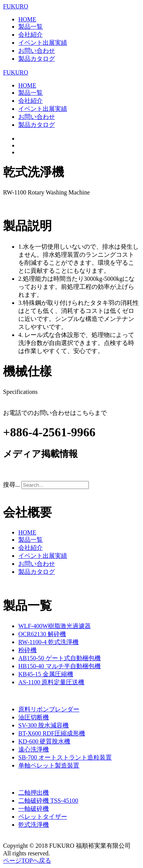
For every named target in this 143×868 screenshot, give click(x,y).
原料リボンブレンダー (49, 709)
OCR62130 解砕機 (42, 634)
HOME (27, 19)
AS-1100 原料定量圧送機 (51, 682)
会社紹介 (31, 35)
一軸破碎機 (34, 809)
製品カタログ (37, 59)
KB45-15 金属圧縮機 (46, 674)
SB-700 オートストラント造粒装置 (65, 757)
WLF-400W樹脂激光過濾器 (55, 626)
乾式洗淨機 (34, 825)
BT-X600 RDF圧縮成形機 (52, 733)
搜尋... (11, 485)
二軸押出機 (34, 793)
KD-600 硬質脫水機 (44, 741)
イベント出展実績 (43, 43)
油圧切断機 (34, 717)
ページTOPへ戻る (27, 861)
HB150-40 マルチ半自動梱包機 (59, 666)
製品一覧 (31, 27)
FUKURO (16, 6)
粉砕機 (27, 650)
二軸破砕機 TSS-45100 (48, 801)
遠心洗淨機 (34, 749)
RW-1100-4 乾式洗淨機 (48, 642)
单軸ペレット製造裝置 (49, 765)
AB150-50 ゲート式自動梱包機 (59, 658)
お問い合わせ (37, 51)
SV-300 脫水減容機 (43, 725)
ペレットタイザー (43, 817)
